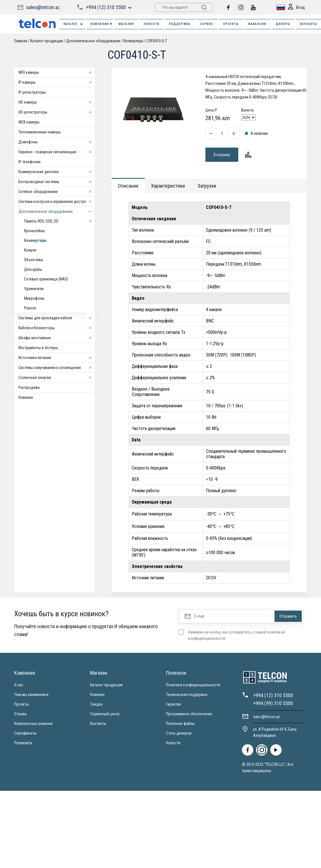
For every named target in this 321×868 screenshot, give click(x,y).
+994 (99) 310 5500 (273, 703)
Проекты (22, 704)
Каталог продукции (47, 41)
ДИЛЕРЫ (283, 24)
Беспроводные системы (57, 182)
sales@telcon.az (43, 7)
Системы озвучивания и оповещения (57, 368)
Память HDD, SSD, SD (59, 221)
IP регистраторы (32, 92)
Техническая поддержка (187, 695)
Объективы (34, 260)
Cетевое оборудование (57, 192)
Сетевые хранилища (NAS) (46, 279)
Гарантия (174, 704)
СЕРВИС (207, 24)
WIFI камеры (57, 72)
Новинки (26, 397)
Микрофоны (34, 298)
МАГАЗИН (126, 24)
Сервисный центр (105, 714)
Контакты (98, 724)
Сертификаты (25, 733)
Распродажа (29, 387)
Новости (173, 743)
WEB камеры (29, 122)
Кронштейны (34, 231)
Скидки (96, 704)
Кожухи (30, 250)
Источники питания (57, 358)
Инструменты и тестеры (38, 348)
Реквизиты (23, 743)
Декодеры (33, 269)
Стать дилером (179, 733)
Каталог (74, 24)
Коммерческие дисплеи (57, 172)
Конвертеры (133, 41)
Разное (30, 308)
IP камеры (57, 82)
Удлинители (34, 289)
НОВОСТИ (151, 24)
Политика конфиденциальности (193, 685)
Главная (21, 41)
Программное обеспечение (189, 714)
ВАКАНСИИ (257, 24)
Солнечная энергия (57, 378)
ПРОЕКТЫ (231, 24)
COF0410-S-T (157, 41)
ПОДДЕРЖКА (180, 24)
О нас (19, 685)
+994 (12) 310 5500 (106, 7)
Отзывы (21, 714)
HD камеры (57, 102)
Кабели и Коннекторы (57, 328)
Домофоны (57, 142)
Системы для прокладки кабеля (57, 318)
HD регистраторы (57, 112)
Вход (296, 8)
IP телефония (29, 162)
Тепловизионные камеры (40, 132)
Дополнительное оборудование (93, 41)
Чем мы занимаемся (31, 695)
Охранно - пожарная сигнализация (57, 152)
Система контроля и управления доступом (57, 202)
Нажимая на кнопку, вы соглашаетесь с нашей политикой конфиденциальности (236, 635)
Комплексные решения (33, 724)
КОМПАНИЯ (102, 24)
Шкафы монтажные (57, 338)
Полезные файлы (180, 724)
